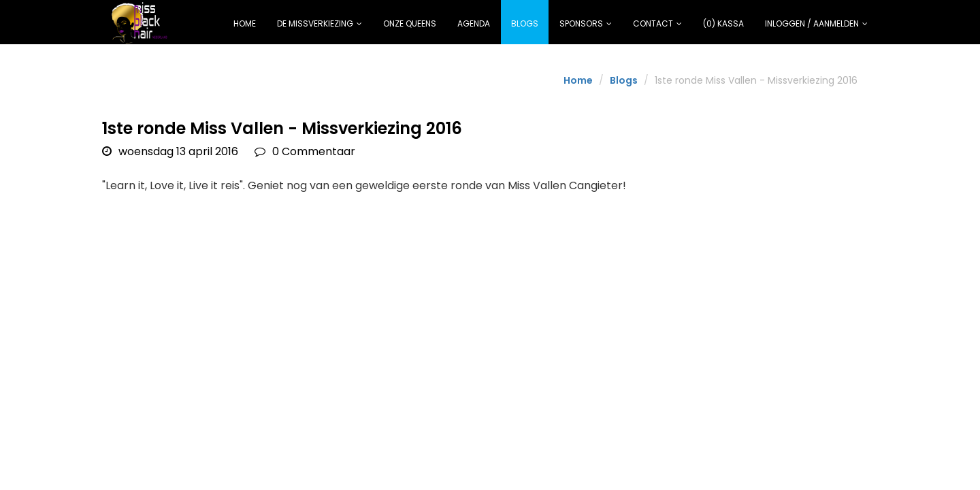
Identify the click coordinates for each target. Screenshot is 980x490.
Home (245, 23)
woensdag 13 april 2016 (170, 151)
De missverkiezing (320, 23)
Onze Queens (410, 23)
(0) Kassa (723, 23)
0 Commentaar (305, 151)
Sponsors (586, 23)
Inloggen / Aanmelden (816, 23)
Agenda (474, 23)
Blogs (525, 23)
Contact (657, 23)
